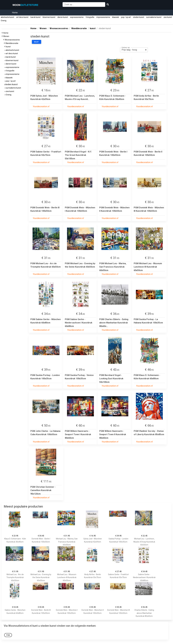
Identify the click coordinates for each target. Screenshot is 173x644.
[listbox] (134, 50)
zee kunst (168, 17)
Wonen (7, 36)
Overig (4, 21)
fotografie (90, 17)
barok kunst (36, 17)
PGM (8, 635)
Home (15, 13)
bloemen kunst (49, 17)
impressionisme (103, 17)
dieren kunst (63, 17)
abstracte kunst (7, 17)
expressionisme (77, 17)
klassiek (116, 17)
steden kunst (139, 17)
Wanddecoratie (12, 43)
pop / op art (126, 17)
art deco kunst (22, 17)
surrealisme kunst (154, 17)
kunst (9, 47)
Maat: (37, 42)
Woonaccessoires (13, 40)
